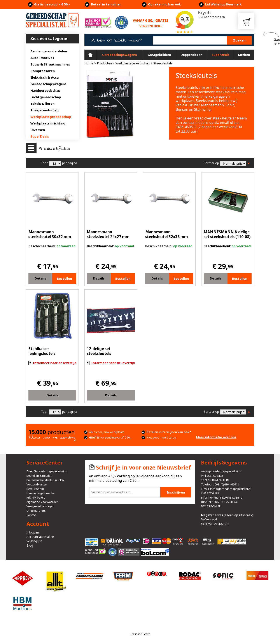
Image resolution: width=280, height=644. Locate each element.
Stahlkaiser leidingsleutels (42, 351)
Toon (45, 163)
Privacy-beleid (36, 497)
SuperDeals (40, 136)
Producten (104, 63)
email (225, 123)
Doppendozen (192, 55)
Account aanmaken (40, 537)
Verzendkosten (37, 484)
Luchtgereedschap (46, 97)
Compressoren (43, 71)
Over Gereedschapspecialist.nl (47, 471)
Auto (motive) (42, 58)
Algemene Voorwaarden (43, 502)
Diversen (38, 130)
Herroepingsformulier (41, 493)
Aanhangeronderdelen (49, 51)
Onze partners (36, 511)
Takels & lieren (42, 104)
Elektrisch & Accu (45, 77)
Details (40, 278)
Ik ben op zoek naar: (116, 40)
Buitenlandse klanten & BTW (45, 480)
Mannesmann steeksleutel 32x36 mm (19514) (167, 237)
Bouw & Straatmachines (50, 64)
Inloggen (33, 532)
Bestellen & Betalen (39, 476)
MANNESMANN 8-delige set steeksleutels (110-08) (227, 234)
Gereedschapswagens (48, 84)
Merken (244, 55)
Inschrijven (176, 492)
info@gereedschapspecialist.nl (231, 489)
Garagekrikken (159, 55)
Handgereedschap (45, 90)
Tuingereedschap (45, 110)
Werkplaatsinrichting (48, 123)
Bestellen (64, 278)
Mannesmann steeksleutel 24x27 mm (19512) (108, 237)
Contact (31, 515)
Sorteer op (211, 163)
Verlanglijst (34, 541)
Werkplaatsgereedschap (51, 117)
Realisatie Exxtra (140, 634)
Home (90, 55)
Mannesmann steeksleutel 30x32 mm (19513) (50, 237)
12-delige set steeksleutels (99, 351)
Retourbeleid (35, 489)
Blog (30, 545)
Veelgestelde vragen (40, 506)
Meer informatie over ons (216, 437)
